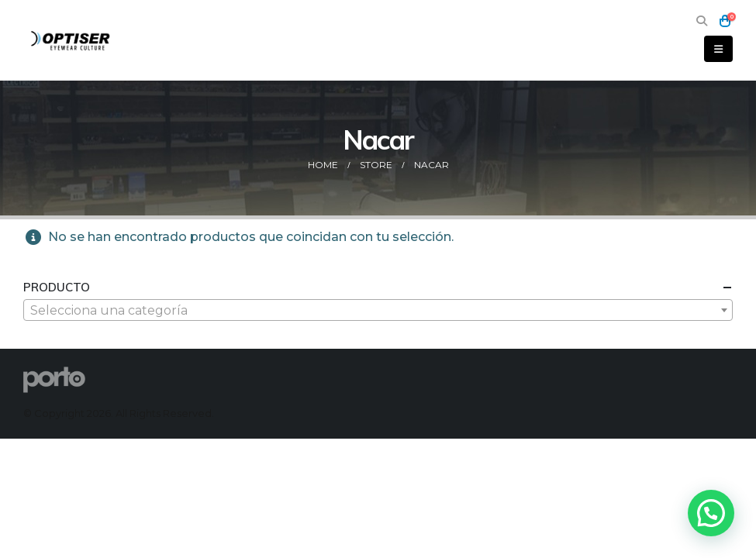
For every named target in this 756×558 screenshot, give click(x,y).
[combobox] (378, 310)
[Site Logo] (71, 40)
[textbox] (378, 311)
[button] (701, 21)
